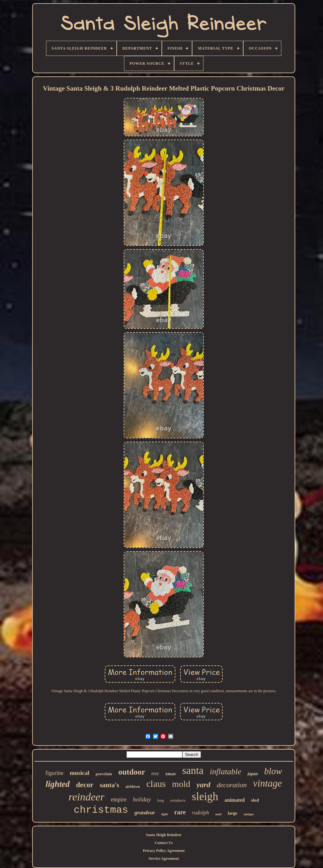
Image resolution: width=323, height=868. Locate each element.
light (164, 814)
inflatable (226, 772)
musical (79, 773)
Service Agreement (164, 859)
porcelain (104, 774)
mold (181, 784)
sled (255, 800)
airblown (133, 787)
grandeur (145, 813)
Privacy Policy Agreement (164, 851)
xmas (170, 774)
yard (203, 785)
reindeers (178, 800)
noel (218, 814)
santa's (109, 785)
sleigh (205, 797)
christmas (101, 810)
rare (180, 812)
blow (273, 771)
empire (119, 800)
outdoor (132, 772)
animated (235, 800)
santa (193, 770)
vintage (267, 783)
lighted (58, 784)
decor (85, 785)
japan (253, 774)
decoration (232, 785)
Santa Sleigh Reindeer (164, 835)
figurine (54, 773)
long (160, 800)
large (232, 813)
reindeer (86, 797)
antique (249, 814)
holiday (142, 799)
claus (156, 784)
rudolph (201, 813)
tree (155, 773)
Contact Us (164, 843)
